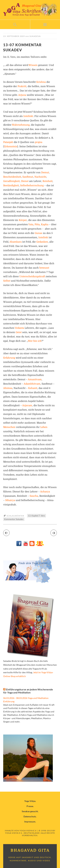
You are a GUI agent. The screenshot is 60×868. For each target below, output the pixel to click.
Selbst (7, 281)
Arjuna (22, 95)
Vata (31, 224)
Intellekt (28, 116)
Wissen (33, 65)
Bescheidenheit (12, 177)
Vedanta (19, 328)
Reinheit (48, 181)
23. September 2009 (14, 36)
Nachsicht (40, 177)
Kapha (45, 224)
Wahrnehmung (21, 125)
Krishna (41, 82)
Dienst (25, 181)
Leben (44, 427)
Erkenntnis (11, 146)
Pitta (37, 224)
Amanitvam (35, 379)
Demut (45, 172)
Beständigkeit (11, 185)
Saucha (34, 496)
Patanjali (8, 142)
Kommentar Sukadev (14, 519)
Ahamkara (16, 242)
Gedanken (42, 242)
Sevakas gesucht (30, 811)
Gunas (38, 233)
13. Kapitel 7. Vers (36, 516)
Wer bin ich (35, 341)
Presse (30, 806)
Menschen (9, 427)
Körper (23, 220)
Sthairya (10, 500)
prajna (39, 142)
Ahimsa (8, 388)
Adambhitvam (32, 384)
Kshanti (33, 388)
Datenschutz (30, 816)
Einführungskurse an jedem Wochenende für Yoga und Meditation (28, 691)
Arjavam (27, 405)
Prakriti (22, 86)
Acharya (45, 492)
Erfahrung (9, 358)
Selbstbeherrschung (32, 185)
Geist (19, 332)
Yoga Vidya (30, 801)
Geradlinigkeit (11, 181)
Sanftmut (28, 177)
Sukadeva (35, 36)
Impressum (30, 822)
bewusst (44, 268)
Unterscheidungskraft (32, 276)
